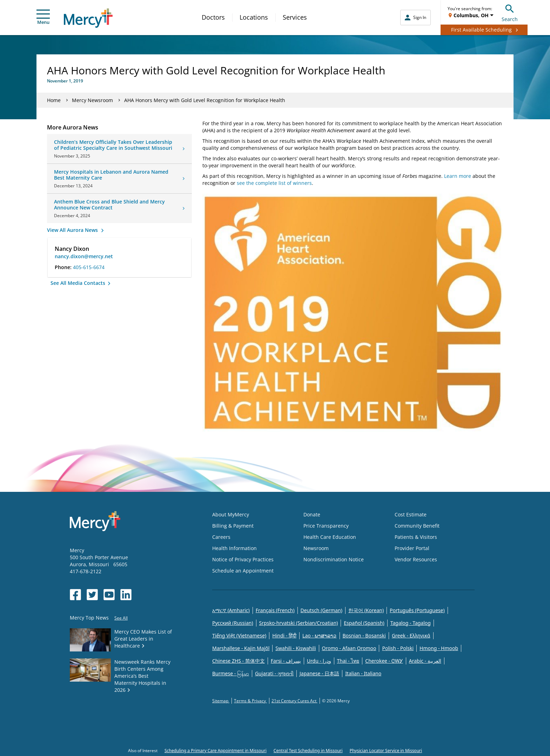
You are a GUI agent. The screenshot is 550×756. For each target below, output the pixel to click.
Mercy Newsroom (92, 100)
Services (295, 17)
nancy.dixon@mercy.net (84, 256)
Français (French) (275, 610)
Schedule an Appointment (243, 571)
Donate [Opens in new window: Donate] (312, 514)
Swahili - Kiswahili (296, 648)
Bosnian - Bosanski (364, 635)
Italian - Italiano (363, 673)
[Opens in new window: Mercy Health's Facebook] (75, 595)
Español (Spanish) (364, 623)
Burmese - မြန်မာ (231, 673)
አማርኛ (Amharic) (231, 610)
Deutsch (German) (321, 610)
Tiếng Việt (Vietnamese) (239, 635)
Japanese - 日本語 (319, 673)
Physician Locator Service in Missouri (386, 751)
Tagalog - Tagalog (411, 623)
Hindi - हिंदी (284, 635)
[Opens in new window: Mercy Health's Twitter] (92, 595)
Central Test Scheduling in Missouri (308, 751)
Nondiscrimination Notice (334, 559)
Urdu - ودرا (319, 661)
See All (121, 618)
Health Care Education (330, 537)
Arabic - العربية (425, 661)
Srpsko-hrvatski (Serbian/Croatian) (299, 623)
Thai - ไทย (348, 661)
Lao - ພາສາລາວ (319, 635)
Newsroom (316, 548)
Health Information (234, 548)
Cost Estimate (411, 514)
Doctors (213, 17)
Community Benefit (417, 526)
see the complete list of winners (274, 183)
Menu (43, 17)
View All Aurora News (73, 230)
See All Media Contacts (79, 283)
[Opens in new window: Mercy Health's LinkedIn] (126, 595)
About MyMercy (231, 514)
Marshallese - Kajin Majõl (241, 648)
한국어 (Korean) (366, 610)
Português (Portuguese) (417, 610)
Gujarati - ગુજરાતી (274, 673)
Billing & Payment (233, 526)
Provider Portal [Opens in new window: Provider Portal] (412, 548)
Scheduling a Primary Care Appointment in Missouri (216, 751)
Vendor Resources (416, 559)
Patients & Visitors (416, 537)
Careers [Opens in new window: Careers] (221, 537)
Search (510, 12)
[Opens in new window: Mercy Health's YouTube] (109, 595)
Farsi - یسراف (286, 661)
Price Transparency (326, 526)
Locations (254, 17)
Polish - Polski (398, 648)
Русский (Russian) (233, 623)
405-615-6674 (89, 267)
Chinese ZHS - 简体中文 (239, 661)
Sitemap (221, 701)
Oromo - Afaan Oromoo (349, 648)
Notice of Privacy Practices (243, 559)
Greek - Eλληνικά (411, 635)
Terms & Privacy (250, 701)
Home (54, 100)
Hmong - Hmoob (439, 648)
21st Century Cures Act (294, 701)
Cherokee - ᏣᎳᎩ (384, 661)
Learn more (458, 176)
